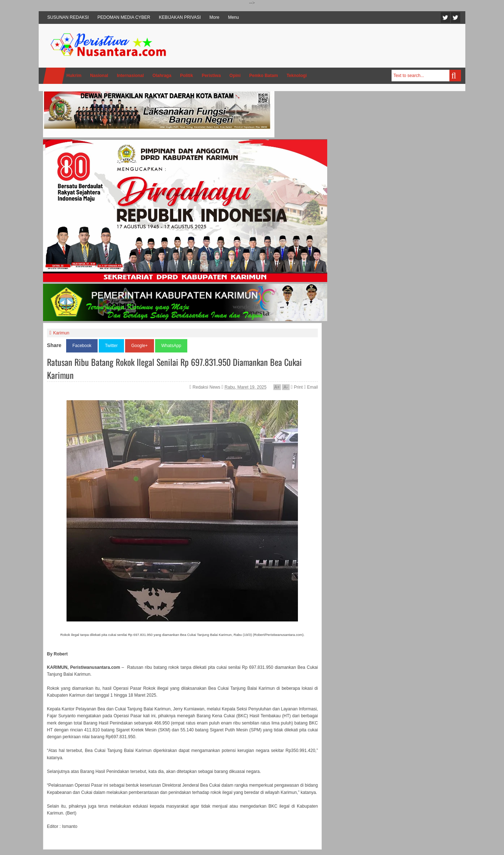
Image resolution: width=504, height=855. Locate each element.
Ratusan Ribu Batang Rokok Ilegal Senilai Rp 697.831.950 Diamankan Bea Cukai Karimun (174, 368)
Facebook (456, 18)
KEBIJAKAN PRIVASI (180, 17)
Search (455, 76)
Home (54, 76)
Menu (234, 17)
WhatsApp (171, 346)
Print (297, 387)
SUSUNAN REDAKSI (68, 17)
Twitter (445, 18)
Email (311, 387)
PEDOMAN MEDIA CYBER (124, 17)
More (214, 17)
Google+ (140, 346)
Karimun (61, 333)
